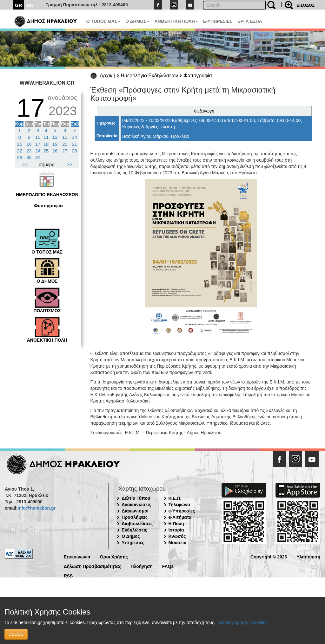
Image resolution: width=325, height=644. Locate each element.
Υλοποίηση (308, 556)
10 (38, 137)
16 (29, 144)
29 (20, 157)
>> (70, 164)
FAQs (168, 566)
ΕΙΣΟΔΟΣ (305, 5)
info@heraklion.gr (36, 508)
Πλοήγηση (142, 566)
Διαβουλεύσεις (137, 524)
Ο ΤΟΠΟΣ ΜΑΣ (103, 21)
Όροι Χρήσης (114, 556)
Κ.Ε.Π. (175, 498)
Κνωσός (177, 536)
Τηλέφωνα (179, 505)
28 (74, 151)
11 (46, 137)
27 (65, 151)
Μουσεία (178, 543)
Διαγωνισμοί (135, 511)
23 (29, 151)
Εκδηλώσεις (134, 530)
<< (24, 164)
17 (38, 144)
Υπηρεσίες (133, 543)
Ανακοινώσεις (136, 505)
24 (38, 151)
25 (46, 151)
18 (46, 144)
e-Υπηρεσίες (182, 511)
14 (74, 137)
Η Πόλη (176, 524)
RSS (68, 575)
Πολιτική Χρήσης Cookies (242, 622)
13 (65, 137)
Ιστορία (176, 530)
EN (30, 5)
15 (20, 144)
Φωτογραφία (198, 76)
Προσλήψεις (135, 517)
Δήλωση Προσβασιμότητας (93, 566)
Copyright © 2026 (269, 556)
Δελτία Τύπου (136, 498)
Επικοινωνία (77, 556)
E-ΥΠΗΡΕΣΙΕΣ (218, 21)
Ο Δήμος (131, 536)
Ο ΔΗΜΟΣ (137, 21)
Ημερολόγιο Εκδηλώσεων (149, 76)
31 (38, 157)
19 (55, 144)
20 (65, 144)
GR (19, 5)
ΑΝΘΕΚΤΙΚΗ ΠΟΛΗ (176, 21)
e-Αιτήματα (180, 517)
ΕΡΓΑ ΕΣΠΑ (250, 21)
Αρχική (108, 76)
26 (55, 151)
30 (29, 157)
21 (74, 144)
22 (20, 151)
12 (55, 137)
